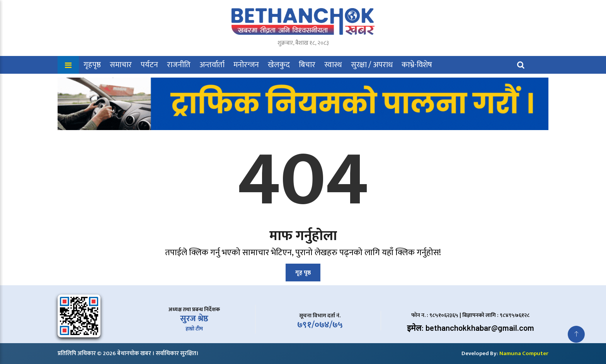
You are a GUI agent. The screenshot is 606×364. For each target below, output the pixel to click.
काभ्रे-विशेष (417, 65)
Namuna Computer (524, 353)
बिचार (307, 65)
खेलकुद (279, 65)
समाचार (121, 65)
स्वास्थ (333, 65)
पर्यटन (149, 65)
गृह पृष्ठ (303, 273)
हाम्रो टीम (194, 329)
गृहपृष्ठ (92, 65)
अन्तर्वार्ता (212, 65)
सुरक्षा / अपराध (372, 65)
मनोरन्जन (246, 65)
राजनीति (179, 65)
